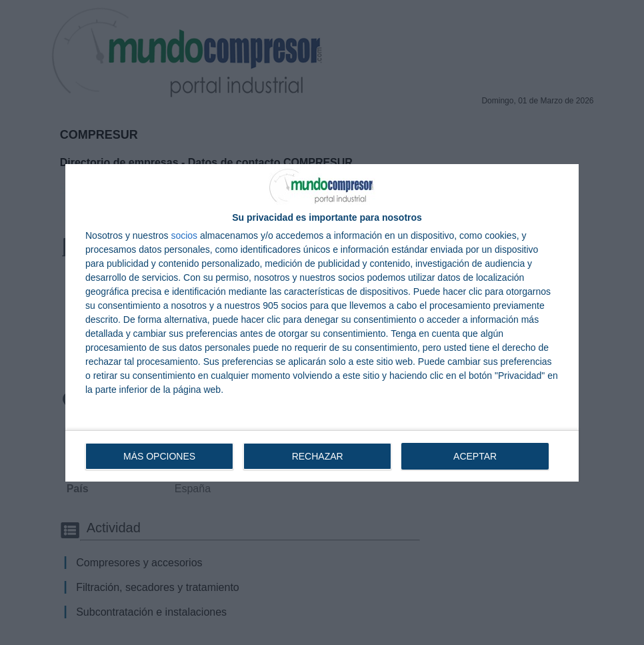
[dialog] (322, 323)
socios (184, 235)
